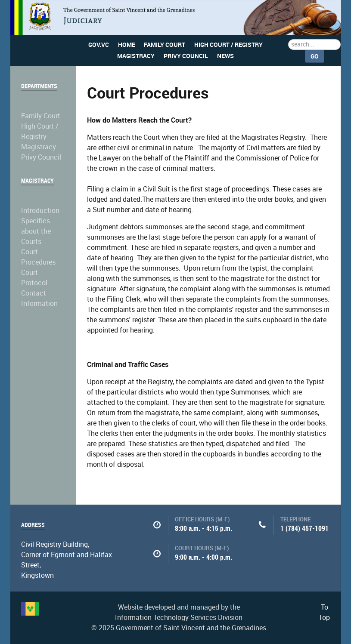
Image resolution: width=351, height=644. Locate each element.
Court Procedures (38, 257)
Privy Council (41, 157)
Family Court (41, 116)
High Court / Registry (40, 131)
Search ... (288, 39)
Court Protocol (34, 278)
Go (315, 56)
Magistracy (39, 147)
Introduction (40, 211)
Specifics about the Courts (36, 231)
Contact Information (39, 298)
